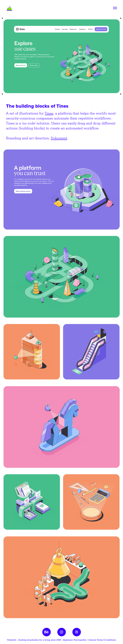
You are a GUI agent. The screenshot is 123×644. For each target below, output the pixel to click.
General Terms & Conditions (102, 640)
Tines (49, 113)
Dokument (59, 138)
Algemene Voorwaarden (75, 640)
